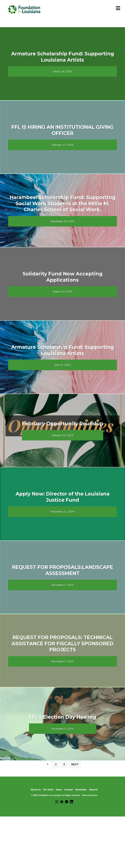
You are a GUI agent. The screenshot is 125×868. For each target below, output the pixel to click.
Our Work (48, 790)
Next (75, 764)
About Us (36, 790)
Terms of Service (90, 795)
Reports (94, 790)
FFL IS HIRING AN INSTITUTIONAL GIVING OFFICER (62, 130)
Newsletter (81, 790)
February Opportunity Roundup (63, 424)
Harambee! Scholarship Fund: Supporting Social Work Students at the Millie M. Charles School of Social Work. (63, 203)
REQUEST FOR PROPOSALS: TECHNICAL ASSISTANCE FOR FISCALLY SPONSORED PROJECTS (62, 644)
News (59, 790)
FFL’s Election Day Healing (63, 717)
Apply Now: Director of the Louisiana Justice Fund (63, 497)
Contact (69, 790)
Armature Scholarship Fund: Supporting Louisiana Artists (63, 57)
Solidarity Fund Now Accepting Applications (63, 277)
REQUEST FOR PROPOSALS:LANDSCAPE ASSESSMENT (63, 570)
